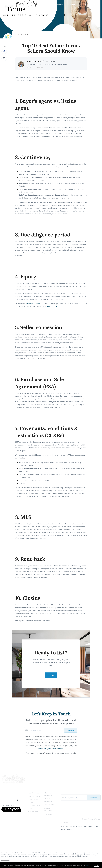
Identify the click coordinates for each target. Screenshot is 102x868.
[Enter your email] (46, 730)
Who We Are (23, 5)
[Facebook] (2, 800)
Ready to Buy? (36, 5)
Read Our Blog (33, 812)
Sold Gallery (48, 814)
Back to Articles (24, 35)
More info (88, 865)
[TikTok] (18, 800)
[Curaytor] (11, 811)
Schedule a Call (50, 805)
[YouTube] (10, 800)
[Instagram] (14, 800)
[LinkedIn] (6, 800)
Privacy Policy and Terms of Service (51, 749)
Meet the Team (33, 793)
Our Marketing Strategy (53, 5)
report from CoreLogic (35, 304)
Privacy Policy (96, 838)
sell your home (52, 306)
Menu (73, 5)
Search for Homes (34, 796)
